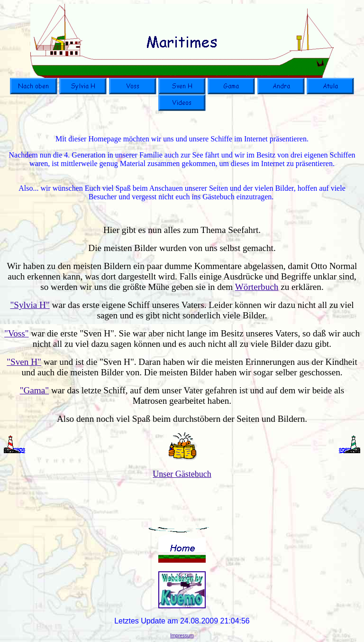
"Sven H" (24, 362)
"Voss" (17, 333)
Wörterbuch (257, 287)
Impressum (182, 636)
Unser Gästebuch (182, 474)
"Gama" (34, 390)
